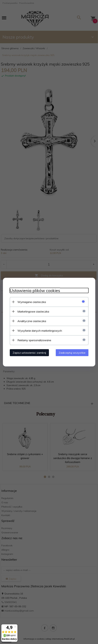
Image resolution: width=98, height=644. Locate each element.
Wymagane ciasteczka (32, 302)
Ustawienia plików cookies (35, 290)
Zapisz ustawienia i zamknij (29, 352)
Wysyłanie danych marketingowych (40, 330)
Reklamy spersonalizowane (34, 340)
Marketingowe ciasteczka (33, 311)
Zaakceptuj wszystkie (72, 352)
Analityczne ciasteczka (32, 321)
